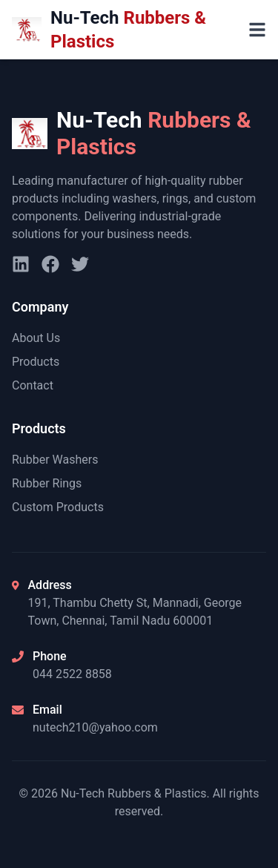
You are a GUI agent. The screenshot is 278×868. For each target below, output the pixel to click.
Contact (33, 385)
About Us (36, 338)
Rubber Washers (55, 460)
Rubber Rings (47, 483)
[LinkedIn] (21, 264)
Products (36, 362)
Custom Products (58, 507)
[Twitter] (80, 264)
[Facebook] (50, 264)
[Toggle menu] (257, 30)
